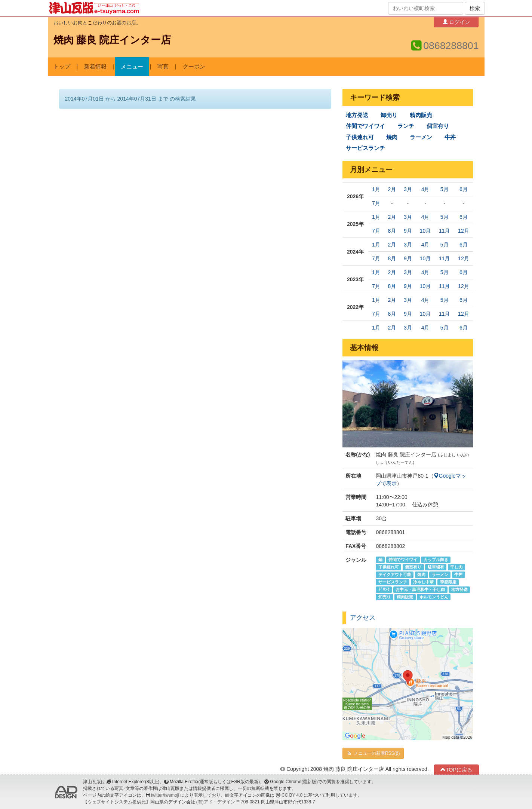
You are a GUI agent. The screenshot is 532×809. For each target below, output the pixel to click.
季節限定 (448, 582)
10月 (425, 231)
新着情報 (95, 67)
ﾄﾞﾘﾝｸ (384, 589)
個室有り (438, 126)
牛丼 (450, 137)
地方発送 (357, 115)
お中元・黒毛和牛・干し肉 (420, 589)
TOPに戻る (456, 770)
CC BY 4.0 (292, 795)
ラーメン (421, 137)
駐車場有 (436, 567)
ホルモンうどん (434, 597)
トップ (62, 67)
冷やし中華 (423, 582)
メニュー (132, 67)
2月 (392, 189)
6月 (464, 189)
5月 (445, 189)
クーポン (194, 67)
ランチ (406, 126)
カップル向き (436, 560)
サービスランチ (365, 148)
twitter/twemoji (165, 795)
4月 (425, 189)
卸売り (389, 115)
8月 (392, 231)
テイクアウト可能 (395, 574)
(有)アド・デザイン (216, 802)
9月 (408, 231)
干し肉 (456, 567)
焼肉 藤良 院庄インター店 (112, 40)
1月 (376, 189)
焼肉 (392, 137)
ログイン (456, 22)
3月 (408, 189)
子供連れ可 (360, 137)
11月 (445, 231)
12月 (464, 231)
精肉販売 (421, 115)
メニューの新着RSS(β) (373, 753)
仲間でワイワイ (365, 126)
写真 (163, 67)
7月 (376, 203)
